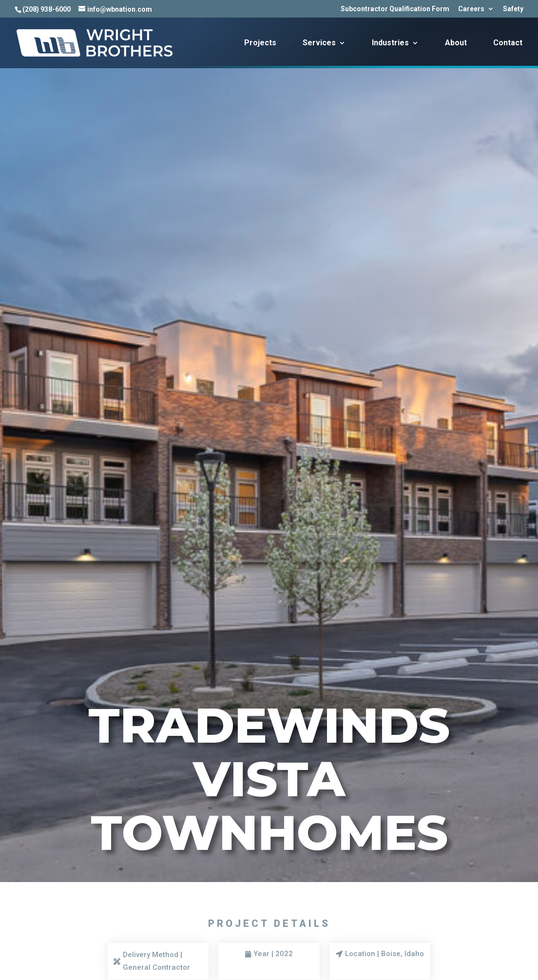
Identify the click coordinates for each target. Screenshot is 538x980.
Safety (513, 9)
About (456, 43)
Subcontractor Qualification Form (395, 9)
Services (319, 43)
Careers (471, 9)
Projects (260, 43)
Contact (508, 43)
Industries (390, 43)
